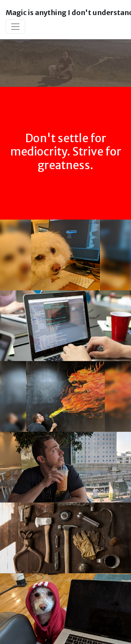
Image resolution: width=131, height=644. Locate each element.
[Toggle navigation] (15, 27)
